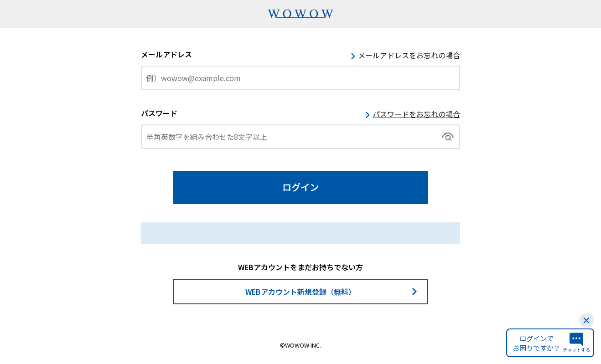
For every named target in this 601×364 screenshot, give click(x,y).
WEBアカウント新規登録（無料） (300, 292)
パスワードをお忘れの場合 (416, 114)
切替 (448, 137)
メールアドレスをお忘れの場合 (409, 55)
